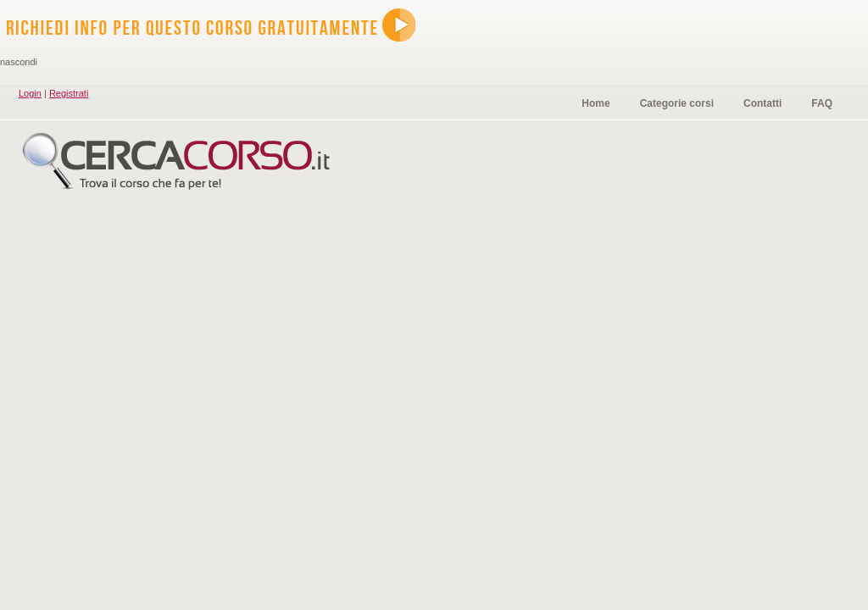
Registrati (69, 93)
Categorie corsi (677, 103)
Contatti (762, 103)
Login (30, 93)
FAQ (822, 103)
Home (595, 103)
